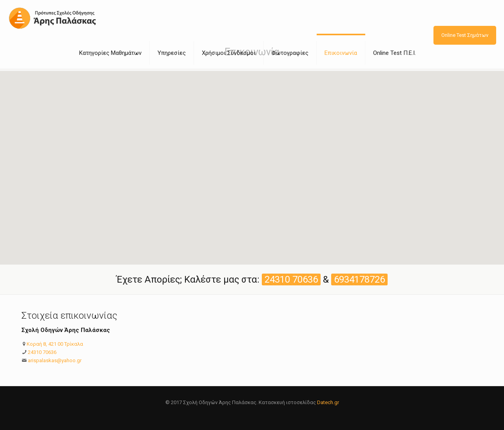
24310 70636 (42, 352)
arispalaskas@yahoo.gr (55, 360)
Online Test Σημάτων (465, 35)
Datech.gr (328, 402)
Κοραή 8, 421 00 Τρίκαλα (55, 344)
